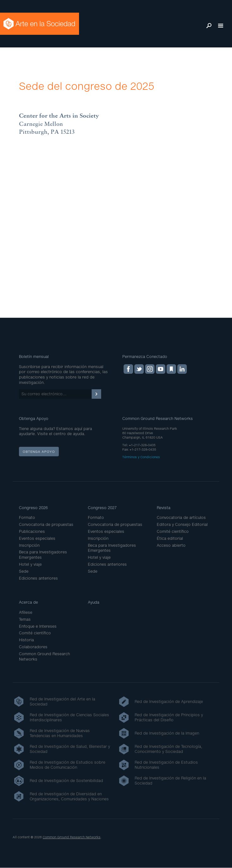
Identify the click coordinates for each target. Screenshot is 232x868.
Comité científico (173, 531)
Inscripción (29, 545)
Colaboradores (33, 647)
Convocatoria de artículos (181, 517)
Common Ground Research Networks (72, 837)
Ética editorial (170, 538)
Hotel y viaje (30, 564)
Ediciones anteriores (38, 578)
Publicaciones (32, 531)
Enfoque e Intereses (38, 626)
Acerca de (28, 602)
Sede (24, 571)
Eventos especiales (37, 538)
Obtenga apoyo (39, 452)
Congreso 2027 (102, 508)
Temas (25, 619)
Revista (164, 508)
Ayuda (94, 602)
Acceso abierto (171, 545)
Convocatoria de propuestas (46, 524)
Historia (26, 640)
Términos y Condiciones (141, 457)
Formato (27, 517)
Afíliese (26, 612)
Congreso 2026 (33, 508)
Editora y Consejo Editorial (182, 524)
